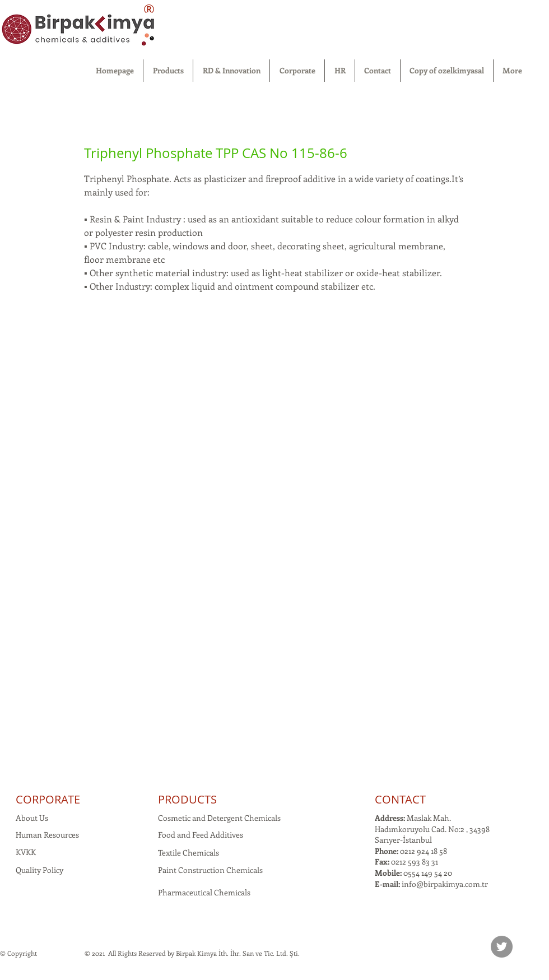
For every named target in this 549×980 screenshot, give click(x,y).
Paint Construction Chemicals (210, 870)
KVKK (26, 852)
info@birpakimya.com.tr (445, 884)
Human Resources (47, 835)
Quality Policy (39, 870)
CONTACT (400, 799)
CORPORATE (48, 799)
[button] (168, 71)
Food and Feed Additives (201, 835)
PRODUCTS (187, 799)
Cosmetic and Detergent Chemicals (219, 818)
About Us (32, 818)
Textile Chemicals (189, 853)
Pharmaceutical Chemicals (204, 892)
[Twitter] (502, 947)
